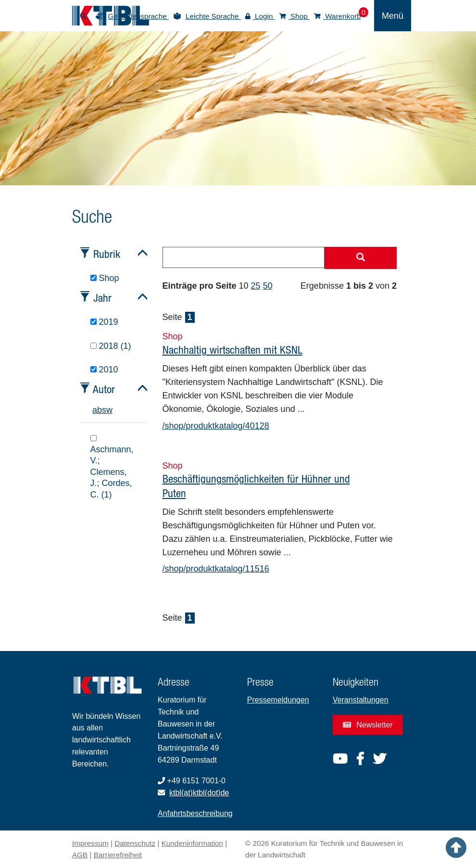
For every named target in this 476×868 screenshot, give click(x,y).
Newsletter (368, 725)
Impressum (90, 843)
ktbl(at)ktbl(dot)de (199, 793)
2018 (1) (111, 346)
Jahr (102, 298)
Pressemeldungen (278, 700)
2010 (104, 370)
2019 (104, 322)
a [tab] (95, 410)
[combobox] (244, 257)
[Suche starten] (361, 258)
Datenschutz (135, 843)
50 (268, 286)
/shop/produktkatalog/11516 (216, 569)
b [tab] (100, 410)
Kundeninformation (192, 843)
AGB (80, 855)
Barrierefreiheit (118, 855)
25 (256, 286)
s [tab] (104, 410)
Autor (104, 389)
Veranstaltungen (361, 700)
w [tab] (109, 410)
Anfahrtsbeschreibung (195, 813)
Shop (294, 16)
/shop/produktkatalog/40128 (216, 426)
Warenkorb (338, 16)
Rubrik (107, 254)
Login (260, 16)
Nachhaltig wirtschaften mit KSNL (232, 350)
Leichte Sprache (213, 16)
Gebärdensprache (138, 16)
